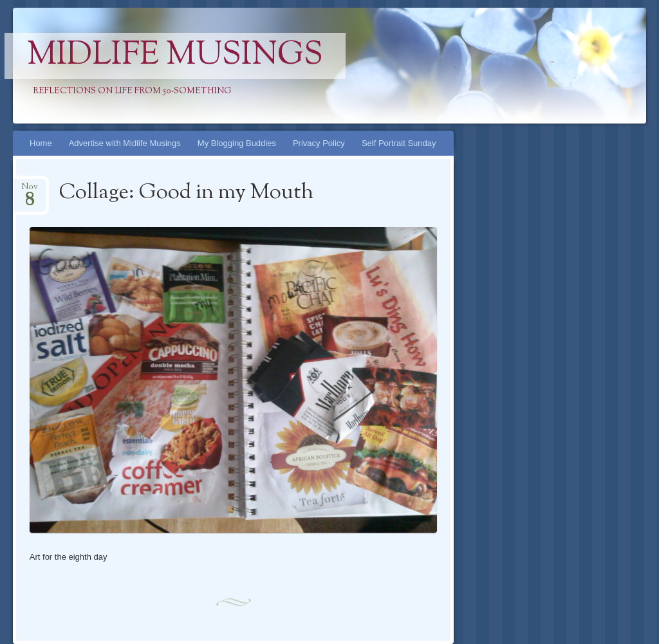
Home (41, 143)
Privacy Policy (319, 143)
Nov (30, 191)
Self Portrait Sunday (399, 143)
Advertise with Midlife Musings (125, 143)
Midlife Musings (175, 56)
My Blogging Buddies (237, 143)
